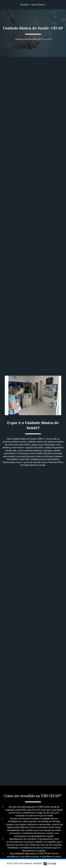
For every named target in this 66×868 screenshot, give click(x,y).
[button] (3, 5)
